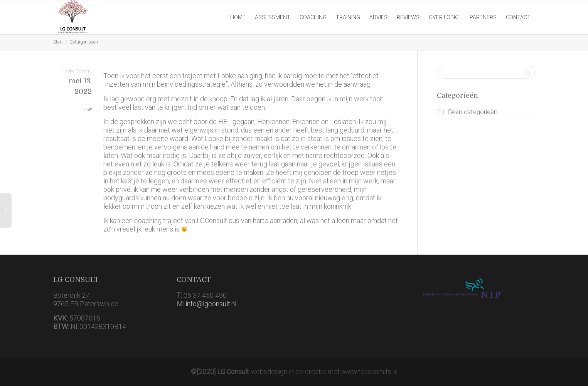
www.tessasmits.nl (369, 372)
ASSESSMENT (273, 17)
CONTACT (518, 17)
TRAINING (348, 17)
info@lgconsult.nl (211, 304)
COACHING (313, 17)
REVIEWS (408, 17)
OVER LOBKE (445, 17)
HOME (238, 17)
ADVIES (378, 17)
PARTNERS (483, 17)
